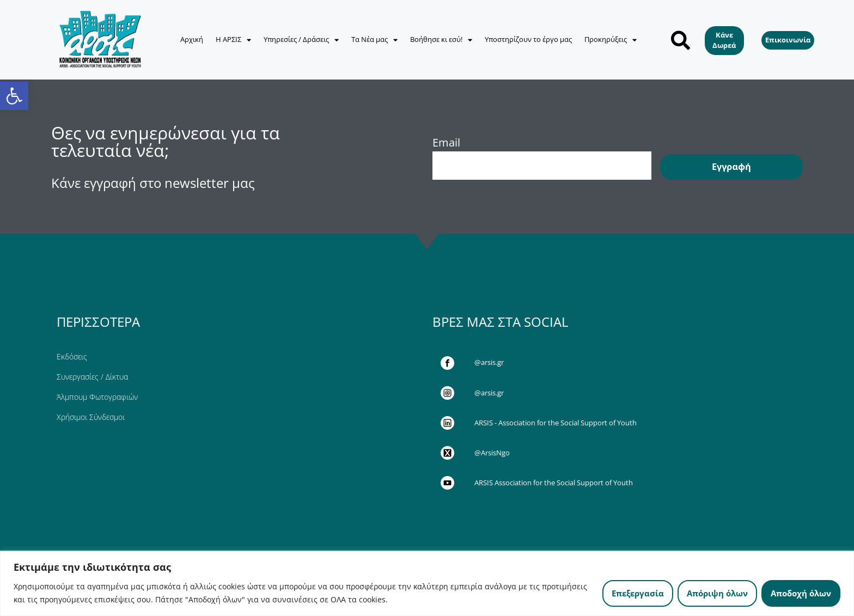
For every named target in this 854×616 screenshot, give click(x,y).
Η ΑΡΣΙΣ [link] (233, 40)
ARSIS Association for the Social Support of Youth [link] (554, 483)
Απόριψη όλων (717, 593)
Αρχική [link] (192, 39)
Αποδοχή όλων (801, 593)
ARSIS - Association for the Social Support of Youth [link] (556, 423)
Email (446, 142)
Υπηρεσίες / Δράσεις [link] (301, 40)
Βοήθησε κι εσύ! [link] (441, 40)
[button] (681, 40)
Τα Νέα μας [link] (374, 40)
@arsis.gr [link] (489, 362)
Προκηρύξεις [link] (611, 40)
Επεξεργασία (638, 593)
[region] (427, 583)
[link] (14, 96)
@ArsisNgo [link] (492, 453)
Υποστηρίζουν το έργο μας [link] (528, 39)
